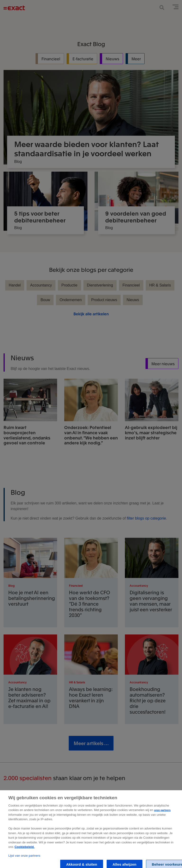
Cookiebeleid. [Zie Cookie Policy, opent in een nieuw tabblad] (25, 861)
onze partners (162, 824)
